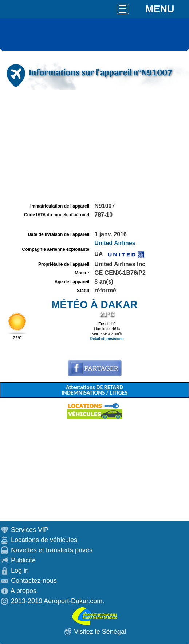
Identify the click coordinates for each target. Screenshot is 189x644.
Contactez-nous (34, 581)
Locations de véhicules (44, 540)
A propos (23, 591)
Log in (20, 570)
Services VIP (30, 530)
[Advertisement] (94, 147)
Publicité (23, 560)
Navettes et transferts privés (52, 550)
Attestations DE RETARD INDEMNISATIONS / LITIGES (94, 390)
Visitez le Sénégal (100, 632)
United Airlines (115, 243)
